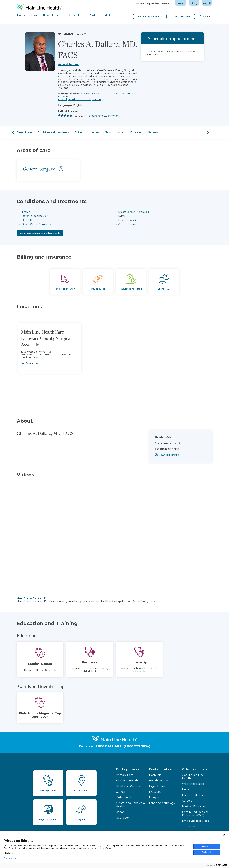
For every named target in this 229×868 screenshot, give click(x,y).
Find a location (161, 769)
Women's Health (127, 781)
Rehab (120, 812)
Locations (93, 132)
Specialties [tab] (76, 16)
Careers (181, 3)
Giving (194, 3)
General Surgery (68, 64)
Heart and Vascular (129, 786)
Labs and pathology (162, 803)
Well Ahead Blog (193, 784)
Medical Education (194, 806)
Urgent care (157, 786)
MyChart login (182, 16)
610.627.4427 (158, 52)
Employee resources (195, 821)
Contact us (189, 827)
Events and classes (195, 795)
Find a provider (128, 769)
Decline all (207, 852)
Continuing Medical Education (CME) (195, 814)
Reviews (153, 132)
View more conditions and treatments (40, 233)
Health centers (159, 781)
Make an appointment (150, 16)
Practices (155, 792)
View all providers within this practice (79, 100)
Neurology (123, 818)
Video (121, 132)
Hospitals (155, 775)
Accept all (207, 846)
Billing (78, 132)
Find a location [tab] (53, 16)
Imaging (155, 797)
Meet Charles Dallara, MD (31, 598)
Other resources (194, 769)
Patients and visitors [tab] (103, 16)
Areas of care (24, 132)
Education (136, 132)
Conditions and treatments (53, 132)
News (186, 789)
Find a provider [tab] (27, 16)
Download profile (176, 455)
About (108, 132)
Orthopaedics (125, 797)
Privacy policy (10, 858)
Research (167, 3)
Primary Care (125, 775)
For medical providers (148, 3)
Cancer (121, 792)
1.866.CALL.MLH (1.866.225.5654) (123, 746)
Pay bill (207, 3)
